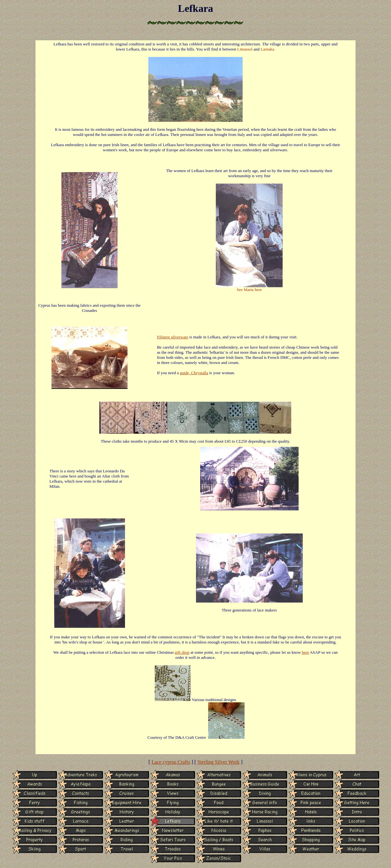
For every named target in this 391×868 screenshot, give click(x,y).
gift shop (182, 652)
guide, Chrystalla (194, 373)
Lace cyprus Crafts (171, 762)
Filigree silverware (173, 337)
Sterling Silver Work (218, 762)
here (305, 652)
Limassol (245, 49)
